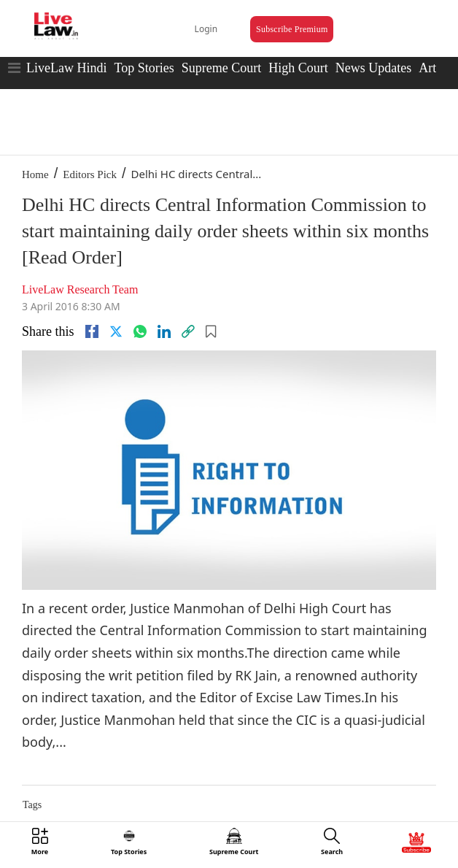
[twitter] (116, 331)
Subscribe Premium (292, 29)
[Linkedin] (164, 331)
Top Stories (144, 68)
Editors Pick (90, 174)
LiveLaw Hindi (66, 68)
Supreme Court (222, 68)
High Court (298, 68)
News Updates (373, 68)
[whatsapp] (140, 331)
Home (35, 174)
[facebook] (92, 331)
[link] (188, 331)
